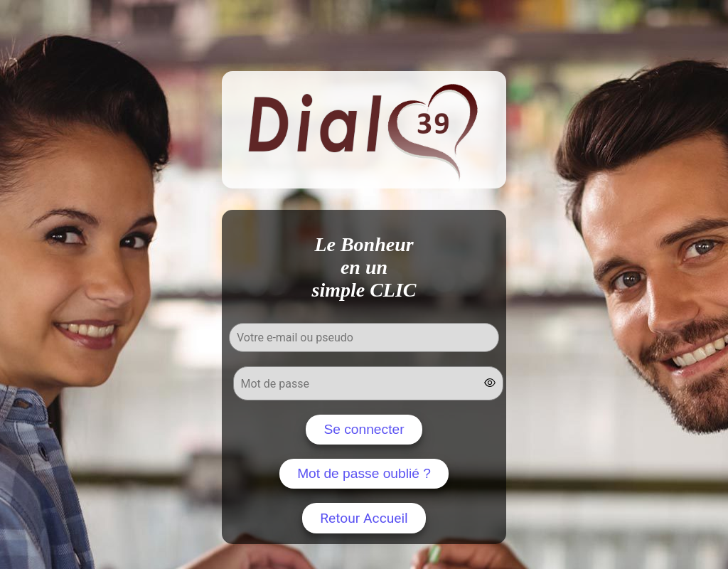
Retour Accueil (364, 518)
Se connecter (364, 429)
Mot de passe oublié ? (364, 473)
